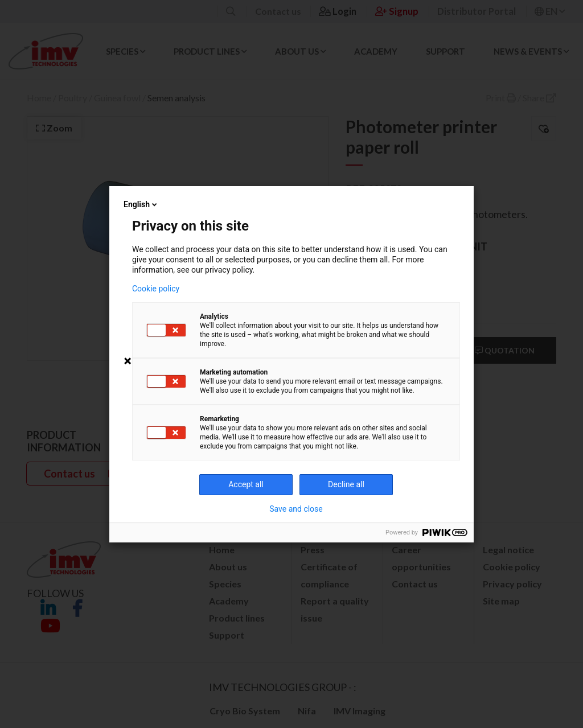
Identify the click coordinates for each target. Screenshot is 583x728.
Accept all (246, 484)
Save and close (296, 509)
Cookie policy (156, 289)
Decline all (346, 484)
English (141, 204)
